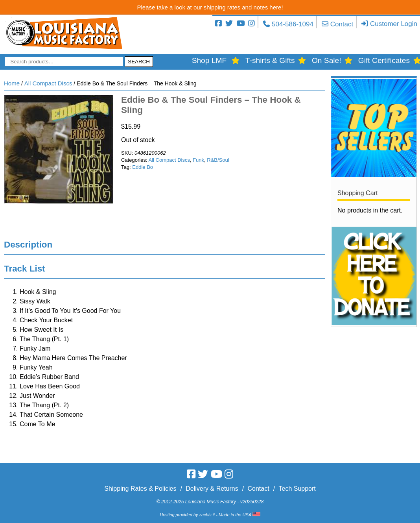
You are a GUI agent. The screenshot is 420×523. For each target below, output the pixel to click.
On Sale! (327, 60)
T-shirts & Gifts (270, 60)
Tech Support (297, 489)
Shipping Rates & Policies (140, 489)
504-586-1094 (293, 24)
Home (12, 83)
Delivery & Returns (212, 489)
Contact (342, 24)
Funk (198, 160)
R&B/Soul (218, 160)
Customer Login (394, 24)
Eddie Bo (143, 167)
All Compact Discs (48, 83)
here (275, 7)
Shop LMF (209, 60)
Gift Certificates (384, 60)
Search (139, 62)
